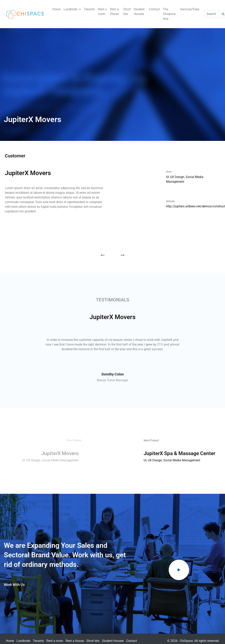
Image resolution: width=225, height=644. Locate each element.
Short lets (127, 12)
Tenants (89, 9)
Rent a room (102, 12)
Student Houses (139, 12)
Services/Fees (190, 9)
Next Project (151, 440)
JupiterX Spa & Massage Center (179, 453)
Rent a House (114, 12)
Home (56, 9)
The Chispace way (169, 14)
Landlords (72, 9)
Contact (154, 9)
